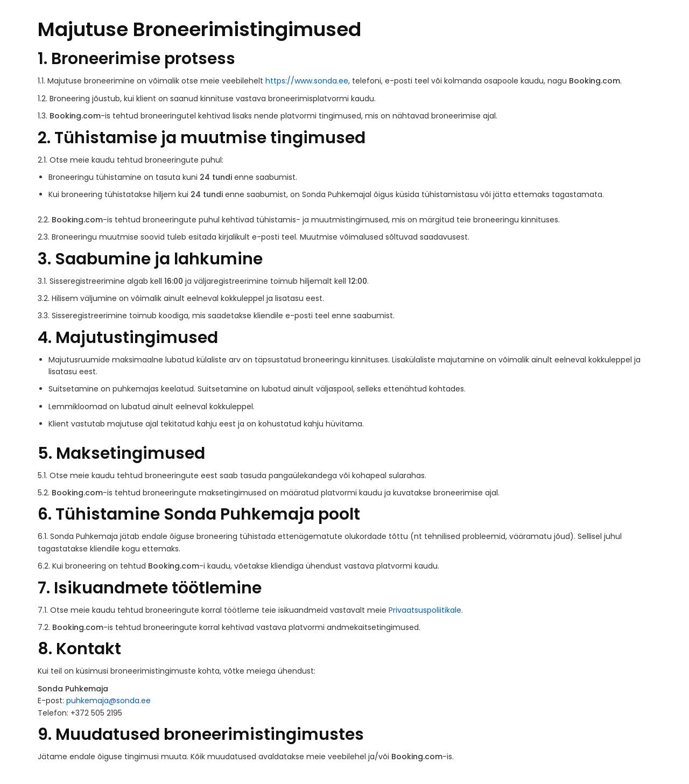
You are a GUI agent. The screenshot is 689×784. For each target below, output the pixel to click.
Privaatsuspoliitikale (425, 610)
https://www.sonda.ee (307, 81)
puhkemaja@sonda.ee (108, 701)
